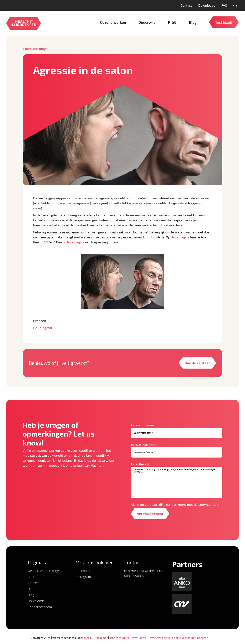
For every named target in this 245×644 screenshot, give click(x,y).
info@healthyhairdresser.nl (144, 571)
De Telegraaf (43, 328)
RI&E (31, 589)
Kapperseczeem (40, 607)
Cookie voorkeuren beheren (190, 638)
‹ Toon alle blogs (35, 49)
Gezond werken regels (45, 571)
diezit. (88, 638)
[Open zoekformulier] (235, 6)
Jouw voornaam (142, 425)
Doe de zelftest (197, 363)
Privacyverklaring (159, 638)
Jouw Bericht (140, 464)
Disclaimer (101, 638)
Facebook (83, 571)
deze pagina (180, 237)
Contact (186, 5)
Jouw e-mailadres (144, 445)
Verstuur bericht (150, 514)
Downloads (207, 5)
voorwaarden (208, 504)
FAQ (224, 5)
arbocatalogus (119, 638)
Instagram (83, 577)
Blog (31, 595)
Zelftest (34, 583)
